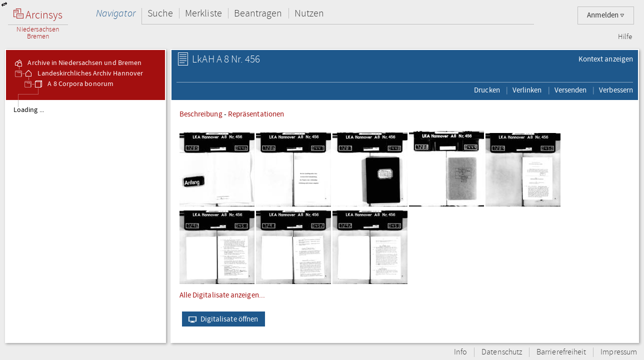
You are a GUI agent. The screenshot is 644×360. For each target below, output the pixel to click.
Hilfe (625, 37)
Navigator (116, 13)
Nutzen (309, 13)
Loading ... (29, 110)
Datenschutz (502, 352)
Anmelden (606, 15)
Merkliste (203, 13)
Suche (160, 13)
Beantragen (258, 13)
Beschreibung (201, 114)
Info (460, 352)
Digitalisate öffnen (221, 319)
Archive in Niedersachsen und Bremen (77, 63)
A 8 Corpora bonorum (73, 84)
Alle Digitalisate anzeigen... (222, 295)
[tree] (85, 221)
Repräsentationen (256, 114)
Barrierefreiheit (561, 352)
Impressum (619, 352)
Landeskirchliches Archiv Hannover (83, 73)
